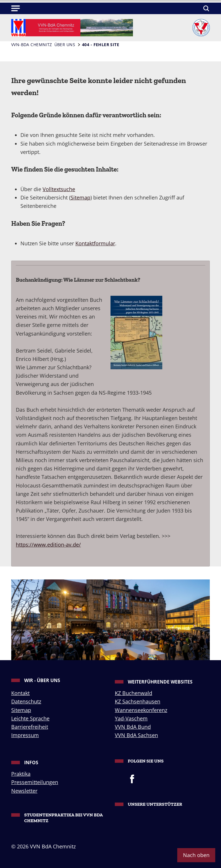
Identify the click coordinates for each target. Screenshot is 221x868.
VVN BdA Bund (133, 727)
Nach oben (196, 855)
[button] (16, 8)
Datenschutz (26, 701)
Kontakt (20, 693)
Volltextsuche (59, 189)
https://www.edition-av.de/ (48, 545)
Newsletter (24, 791)
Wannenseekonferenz (141, 710)
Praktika (21, 774)
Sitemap (80, 197)
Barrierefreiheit (30, 727)
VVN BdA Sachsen (136, 735)
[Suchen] (205, 8)
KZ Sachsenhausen (138, 701)
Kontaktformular (95, 243)
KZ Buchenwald (134, 693)
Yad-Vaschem (131, 718)
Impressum (25, 735)
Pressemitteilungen (35, 782)
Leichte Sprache (30, 718)
